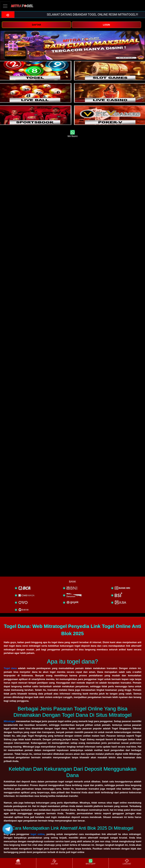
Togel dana (10, 668)
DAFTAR (36, 25)
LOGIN (106, 25)
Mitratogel (9, 721)
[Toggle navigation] (5, 6)
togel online (38, 834)
